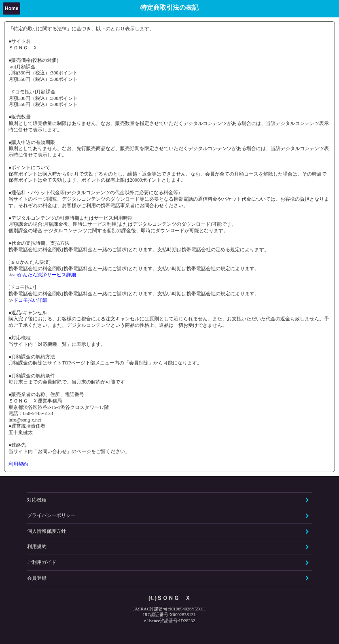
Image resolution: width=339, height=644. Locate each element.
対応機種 (37, 500)
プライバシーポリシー (51, 515)
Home (12, 8)
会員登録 (37, 578)
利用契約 (18, 464)
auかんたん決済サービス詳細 (45, 275)
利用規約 (37, 547)
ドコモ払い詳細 (30, 300)
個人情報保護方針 (47, 531)
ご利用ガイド (42, 562)
